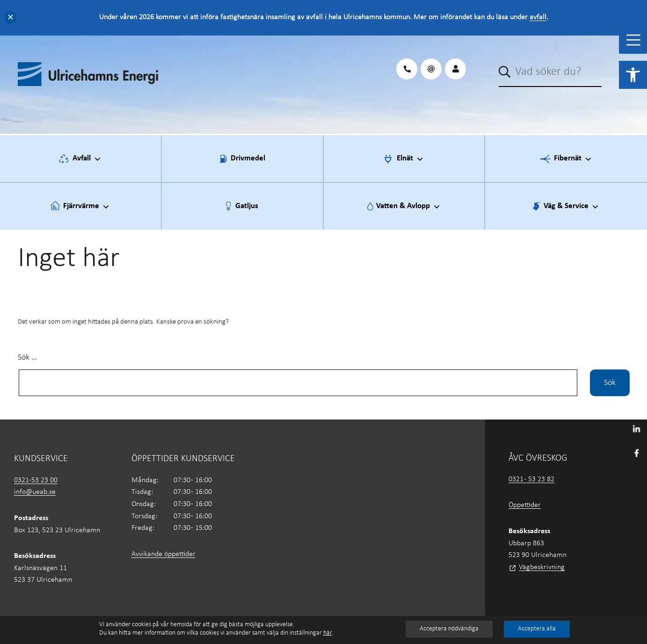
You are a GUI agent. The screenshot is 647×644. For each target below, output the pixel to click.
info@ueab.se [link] (35, 492)
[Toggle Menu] (633, 40)
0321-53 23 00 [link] (36, 480)
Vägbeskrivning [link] (542, 567)
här (328, 633)
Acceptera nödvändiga (449, 629)
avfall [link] (538, 17)
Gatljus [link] (247, 206)
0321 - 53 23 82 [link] (531, 479)
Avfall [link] (87, 159)
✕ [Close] (11, 18)
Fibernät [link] (573, 159)
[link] (633, 75)
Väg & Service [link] (571, 207)
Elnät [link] (410, 159)
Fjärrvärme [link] (87, 207)
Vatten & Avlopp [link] (408, 207)
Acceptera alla (537, 629)
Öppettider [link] (525, 505)
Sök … (27, 358)
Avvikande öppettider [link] (164, 554)
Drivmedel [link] (248, 158)
